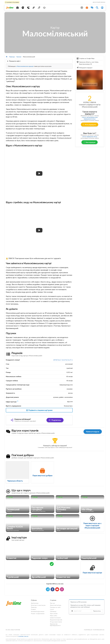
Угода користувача (56, 622)
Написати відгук (93, 432)
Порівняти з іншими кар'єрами (39, 410)
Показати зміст (15, 61)
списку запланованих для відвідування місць (90, 118)
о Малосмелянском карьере (25, 66)
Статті (52, 609)
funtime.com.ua (23, 636)
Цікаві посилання (55, 618)
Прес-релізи (54, 614)
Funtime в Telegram (12, 2)
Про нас (52, 603)
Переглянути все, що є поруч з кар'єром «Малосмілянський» (92, 525)
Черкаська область (15, 481)
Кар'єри (19, 57)
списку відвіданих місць (90, 137)
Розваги (33, 609)
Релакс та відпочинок (38, 614)
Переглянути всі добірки (42, 476)
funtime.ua (88, 630)
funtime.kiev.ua (99, 630)
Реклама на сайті (55, 607)
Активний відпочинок (38, 611)
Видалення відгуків (56, 620)
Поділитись (55, 420)
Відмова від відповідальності (55, 625)
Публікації (53, 611)
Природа (12, 57)
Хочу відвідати (89, 124)
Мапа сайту (54, 616)
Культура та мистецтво (38, 605)
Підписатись (97, 611)
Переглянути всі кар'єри (92, 573)
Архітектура (35, 603)
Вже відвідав (89, 142)
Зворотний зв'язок (99, 2)
